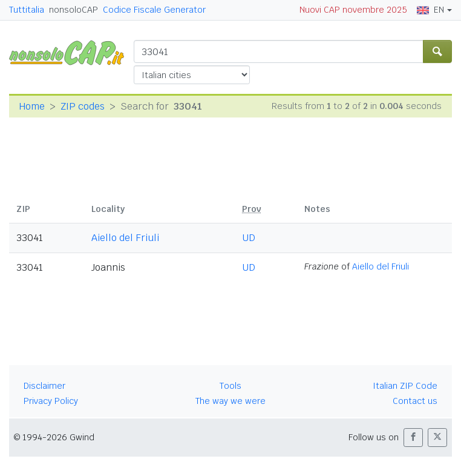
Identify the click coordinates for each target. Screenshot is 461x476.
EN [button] (430, 10)
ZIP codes (83, 106)
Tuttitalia (27, 10)
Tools (230, 386)
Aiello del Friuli (125, 238)
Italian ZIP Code (405, 386)
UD (249, 238)
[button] (413, 438)
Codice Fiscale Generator (154, 10)
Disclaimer (44, 386)
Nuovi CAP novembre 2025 (353, 10)
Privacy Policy (51, 401)
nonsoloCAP (74, 10)
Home (32, 106)
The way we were (230, 401)
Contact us (415, 401)
